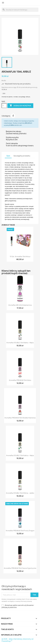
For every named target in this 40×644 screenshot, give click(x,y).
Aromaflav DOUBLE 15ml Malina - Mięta (20, 343)
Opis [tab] (8, 156)
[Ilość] (4, 106)
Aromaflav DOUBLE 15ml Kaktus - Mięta (20, 455)
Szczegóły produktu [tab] (22, 156)
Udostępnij (13, 116)
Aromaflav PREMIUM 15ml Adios (20, 380)
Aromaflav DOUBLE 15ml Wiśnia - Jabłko (20, 493)
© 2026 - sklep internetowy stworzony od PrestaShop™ (17, 640)
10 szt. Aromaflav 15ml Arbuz (20, 256)
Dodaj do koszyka (20, 106)
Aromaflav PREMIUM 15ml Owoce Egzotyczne (20, 568)
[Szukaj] (20, 10)
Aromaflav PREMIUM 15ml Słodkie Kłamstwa (20, 418)
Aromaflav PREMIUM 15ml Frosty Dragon (20, 531)
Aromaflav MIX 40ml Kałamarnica (20, 305)
